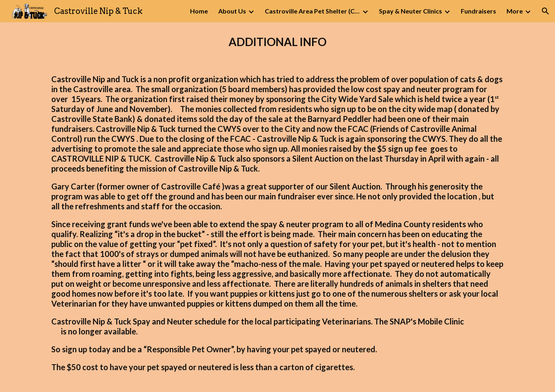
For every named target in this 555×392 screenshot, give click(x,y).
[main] (277, 42)
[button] (545, 11)
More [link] (515, 11)
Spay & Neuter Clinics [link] (410, 11)
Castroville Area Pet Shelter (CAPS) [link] (312, 11)
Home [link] (199, 11)
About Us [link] (232, 11)
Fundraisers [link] (478, 11)
